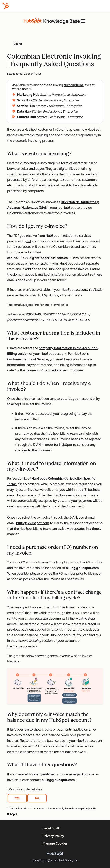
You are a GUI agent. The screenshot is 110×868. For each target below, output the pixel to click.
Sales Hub (24, 100)
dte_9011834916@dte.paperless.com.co (37, 258)
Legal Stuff (51, 828)
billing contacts (36, 263)
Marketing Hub (28, 95)
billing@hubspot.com (33, 523)
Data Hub (24, 111)
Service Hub (26, 106)
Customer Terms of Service (28, 359)
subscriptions (73, 85)
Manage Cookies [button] (55, 843)
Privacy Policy (53, 836)
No (37, 798)
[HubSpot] (6, 6)
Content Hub (27, 117)
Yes (17, 798)
